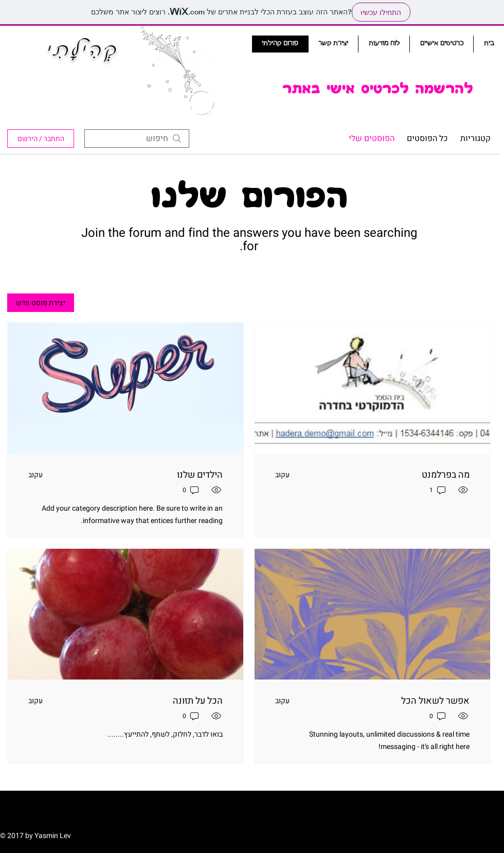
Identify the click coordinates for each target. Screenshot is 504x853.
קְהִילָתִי (83, 50)
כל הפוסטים (427, 138)
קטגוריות (475, 138)
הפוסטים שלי (372, 138)
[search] (137, 138)
